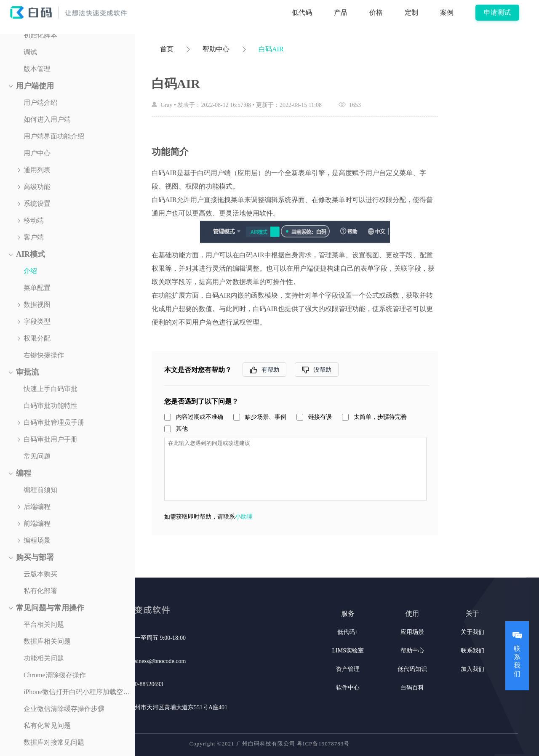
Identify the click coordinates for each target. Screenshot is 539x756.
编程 (24, 473)
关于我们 (472, 632)
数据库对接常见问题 (54, 742)
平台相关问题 (44, 624)
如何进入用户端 (47, 119)
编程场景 (37, 540)
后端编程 (37, 507)
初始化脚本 (40, 35)
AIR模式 (31, 254)
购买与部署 (35, 557)
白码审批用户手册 (51, 439)
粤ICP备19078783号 (323, 744)
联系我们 (472, 651)
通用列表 (37, 170)
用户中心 (37, 153)
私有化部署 (40, 591)
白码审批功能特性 (51, 406)
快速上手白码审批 (51, 389)
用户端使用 (35, 86)
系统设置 (37, 204)
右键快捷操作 (44, 355)
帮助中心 (216, 49)
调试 (30, 52)
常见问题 (37, 456)
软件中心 (348, 688)
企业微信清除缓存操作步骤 (64, 709)
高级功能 (37, 187)
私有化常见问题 (47, 725)
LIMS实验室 (348, 651)
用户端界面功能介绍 (54, 136)
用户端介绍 (40, 102)
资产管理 (348, 669)
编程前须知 (40, 490)
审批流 (27, 372)
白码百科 (412, 688)
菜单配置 (37, 288)
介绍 (30, 271)
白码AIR (271, 49)
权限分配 (37, 338)
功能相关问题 (44, 658)
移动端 (34, 220)
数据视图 (37, 305)
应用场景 (412, 632)
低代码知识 (412, 669)
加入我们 (472, 669)
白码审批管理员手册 (54, 422)
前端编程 (37, 523)
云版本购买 (40, 574)
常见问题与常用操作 (50, 608)
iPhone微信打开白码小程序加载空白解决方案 (79, 692)
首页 (167, 49)
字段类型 (37, 321)
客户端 (34, 237)
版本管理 (37, 69)
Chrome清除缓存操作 (55, 675)
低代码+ (348, 632)
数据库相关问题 (47, 641)
